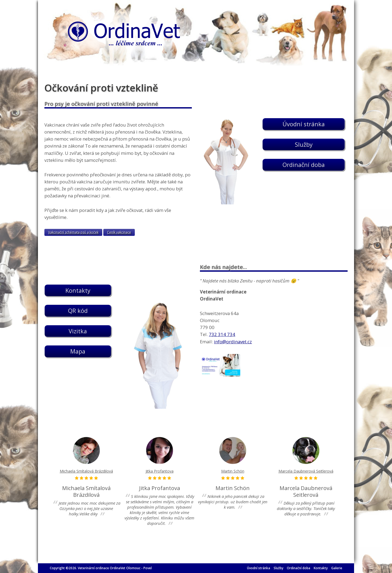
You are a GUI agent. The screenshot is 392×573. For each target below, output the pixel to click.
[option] (86, 477)
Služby (278, 568)
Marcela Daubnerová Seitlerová (306, 471)
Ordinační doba (299, 568)
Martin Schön (233, 471)
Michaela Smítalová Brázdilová (86, 471)
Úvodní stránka (259, 568)
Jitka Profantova (160, 471)
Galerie (337, 568)
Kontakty (321, 568)
